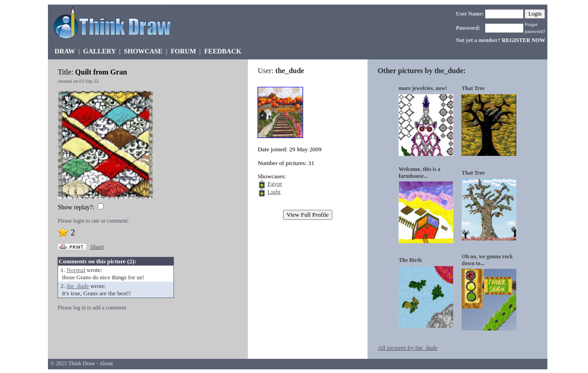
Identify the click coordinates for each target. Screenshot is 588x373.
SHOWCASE (143, 51)
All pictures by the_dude (407, 348)
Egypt (275, 184)
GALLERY (99, 51)
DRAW (65, 51)
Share (97, 247)
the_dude (78, 286)
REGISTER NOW (523, 40)
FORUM (183, 51)
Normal (76, 270)
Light (274, 192)
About (106, 363)
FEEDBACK (223, 51)
